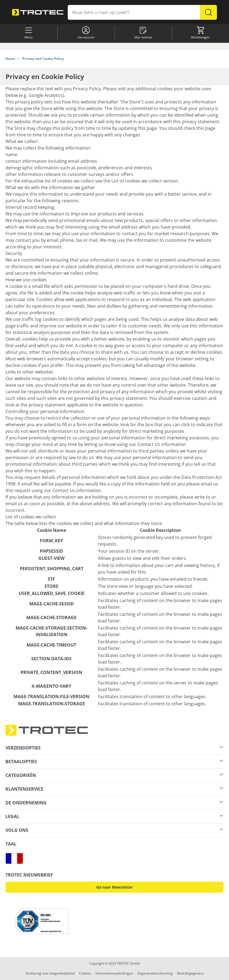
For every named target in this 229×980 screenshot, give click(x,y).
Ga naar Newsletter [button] (114, 887)
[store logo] (38, 12)
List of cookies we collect (137, 181)
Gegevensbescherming (155, 973)
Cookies (85, 973)
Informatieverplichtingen (114, 973)
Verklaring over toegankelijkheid (50, 973)
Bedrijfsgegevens (190, 973)
